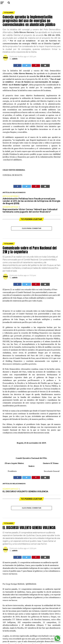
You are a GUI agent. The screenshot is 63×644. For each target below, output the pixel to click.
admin (15, 59)
